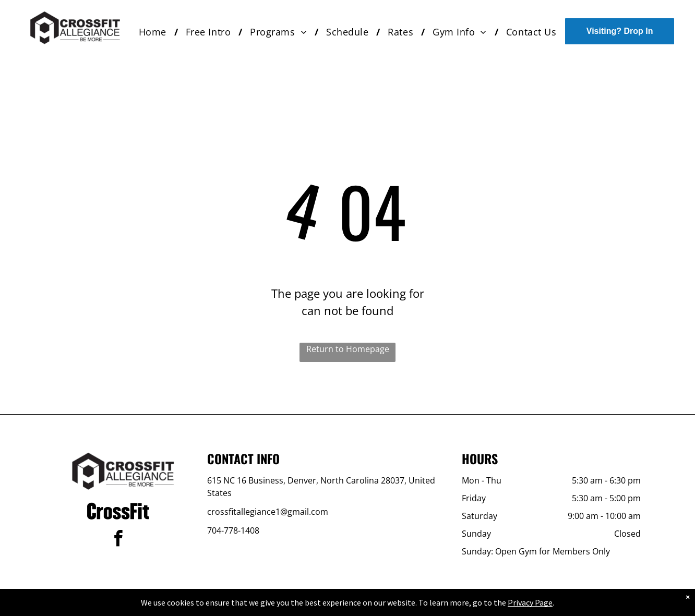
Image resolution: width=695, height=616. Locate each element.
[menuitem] (154, 32)
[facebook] (118, 540)
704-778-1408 (233, 530)
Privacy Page (530, 602)
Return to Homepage (348, 349)
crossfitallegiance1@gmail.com (268, 512)
